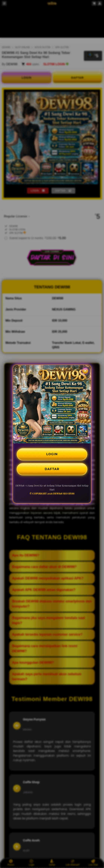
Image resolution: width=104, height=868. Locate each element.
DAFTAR (52, 469)
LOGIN (52, 454)
